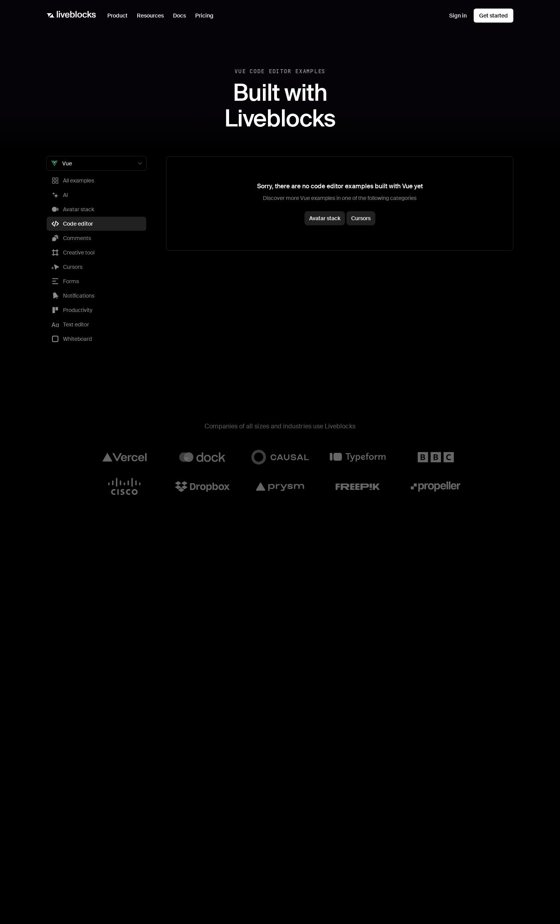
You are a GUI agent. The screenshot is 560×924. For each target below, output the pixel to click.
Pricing (204, 16)
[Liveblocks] (72, 16)
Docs (179, 16)
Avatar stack (325, 218)
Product (120, 17)
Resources (153, 17)
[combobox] (96, 163)
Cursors (361, 218)
